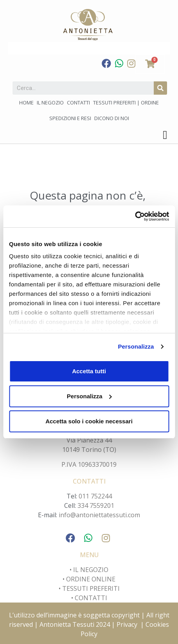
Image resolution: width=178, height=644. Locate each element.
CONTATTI (91, 598)
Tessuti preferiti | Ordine (126, 103)
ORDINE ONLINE (91, 579)
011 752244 (95, 496)
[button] (165, 135)
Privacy (127, 624)
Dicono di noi (112, 118)
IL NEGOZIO (90, 570)
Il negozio (50, 103)
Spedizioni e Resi (70, 118)
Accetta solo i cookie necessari (89, 421)
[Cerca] (160, 88)
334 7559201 (96, 505)
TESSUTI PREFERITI (91, 588)
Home (26, 103)
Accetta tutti (89, 371)
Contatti (78, 103)
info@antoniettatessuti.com (99, 515)
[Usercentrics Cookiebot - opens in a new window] (135, 216)
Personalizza (136, 346)
